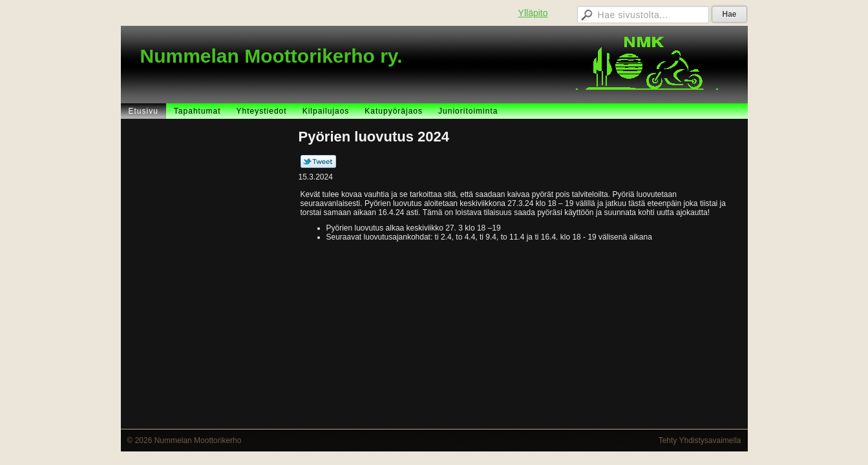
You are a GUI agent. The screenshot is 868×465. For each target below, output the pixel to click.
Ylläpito (533, 13)
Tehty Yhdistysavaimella (700, 440)
